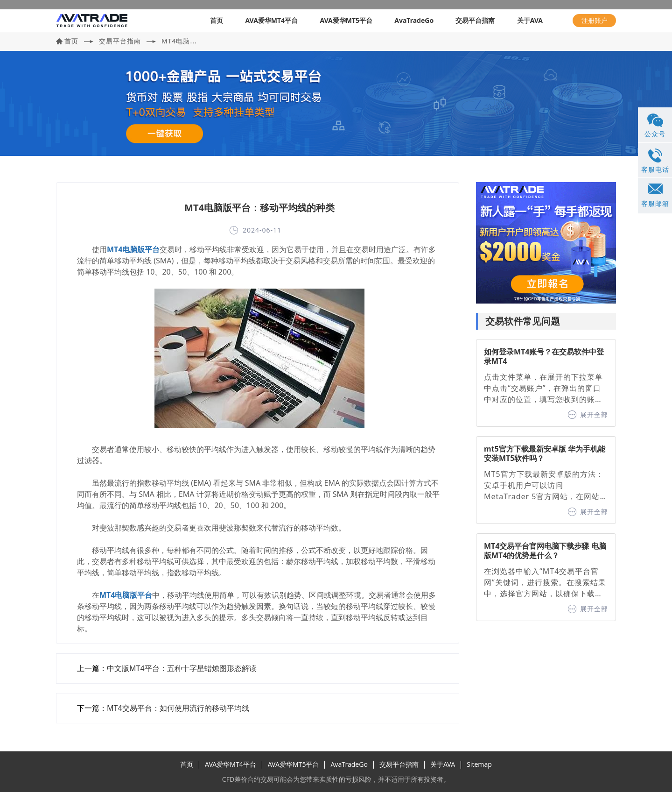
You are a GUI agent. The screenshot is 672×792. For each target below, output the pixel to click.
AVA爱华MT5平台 (346, 20)
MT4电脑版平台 (133, 249)
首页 (217, 20)
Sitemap (479, 764)
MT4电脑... (179, 41)
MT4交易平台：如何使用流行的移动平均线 (178, 708)
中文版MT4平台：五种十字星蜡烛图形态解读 (182, 668)
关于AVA (530, 20)
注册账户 (595, 20)
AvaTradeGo (414, 20)
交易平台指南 (475, 20)
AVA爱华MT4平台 (271, 20)
